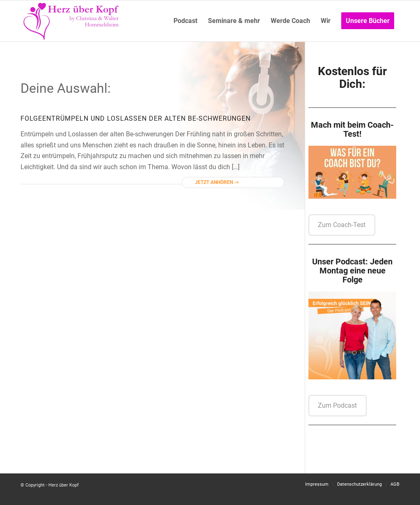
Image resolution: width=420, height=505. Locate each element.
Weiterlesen (255, 182)
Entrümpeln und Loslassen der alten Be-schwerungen (146, 118)
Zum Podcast (337, 405)
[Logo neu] (72, 21)
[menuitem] (185, 21)
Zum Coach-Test (342, 225)
